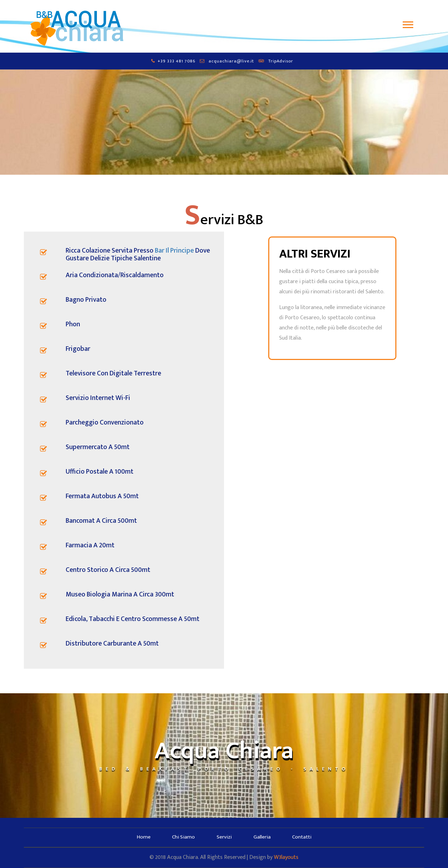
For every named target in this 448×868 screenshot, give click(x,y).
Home (143, 837)
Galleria (262, 837)
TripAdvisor (281, 61)
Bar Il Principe (174, 251)
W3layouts (286, 857)
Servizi (224, 837)
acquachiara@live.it (231, 61)
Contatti (302, 837)
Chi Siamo (183, 837)
